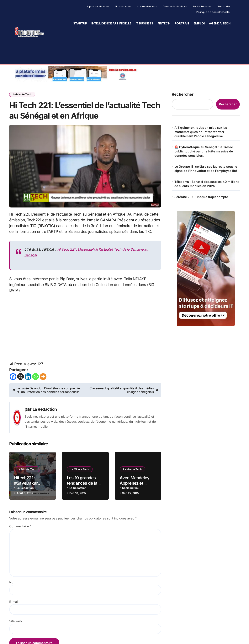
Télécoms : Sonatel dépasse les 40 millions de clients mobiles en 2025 (207, 184)
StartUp (80, 23)
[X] (21, 394)
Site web (16, 638)
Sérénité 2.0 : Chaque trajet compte (201, 197)
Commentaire (20, 543)
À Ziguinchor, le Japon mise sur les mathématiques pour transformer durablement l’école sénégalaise (201, 132)
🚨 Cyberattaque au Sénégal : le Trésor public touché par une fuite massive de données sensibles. (204, 151)
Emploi (199, 23)
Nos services (123, 6)
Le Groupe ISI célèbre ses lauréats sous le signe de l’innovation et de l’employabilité (206, 169)
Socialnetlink (131, 505)
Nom (13, 599)
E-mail (14, 619)
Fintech (164, 23)
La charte (224, 6)
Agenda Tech (220, 23)
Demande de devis (175, 6)
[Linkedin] (28, 394)
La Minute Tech (23, 95)
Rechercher (183, 94)
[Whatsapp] (36, 394)
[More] (43, 394)
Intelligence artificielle (111, 23)
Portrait (182, 23)
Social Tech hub (202, 6)
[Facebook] (13, 394)
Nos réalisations (147, 6)
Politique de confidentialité (213, 12)
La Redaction (46, 426)
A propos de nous (98, 6)
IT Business (144, 23)
